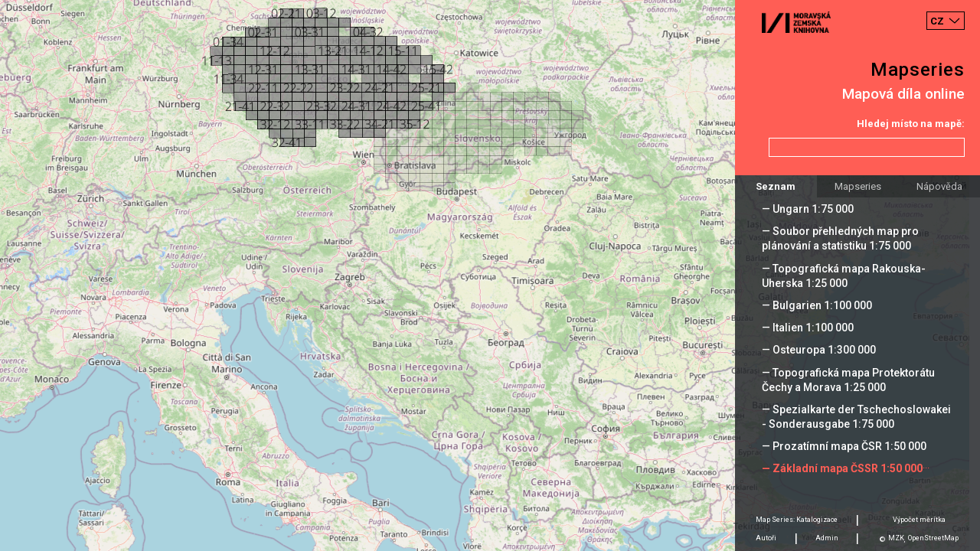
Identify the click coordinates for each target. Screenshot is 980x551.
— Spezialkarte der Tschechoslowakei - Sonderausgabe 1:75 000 (856, 417)
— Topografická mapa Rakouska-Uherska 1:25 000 (844, 276)
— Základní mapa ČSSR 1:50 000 (842, 468)
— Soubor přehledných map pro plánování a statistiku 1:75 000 (840, 238)
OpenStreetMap (933, 538)
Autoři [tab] (766, 538)
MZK (896, 538)
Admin (827, 538)
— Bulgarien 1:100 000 (817, 305)
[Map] (490, 275)
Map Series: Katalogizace (797, 520)
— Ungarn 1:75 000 (808, 209)
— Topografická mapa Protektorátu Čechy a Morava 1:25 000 (848, 380)
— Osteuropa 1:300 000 (819, 350)
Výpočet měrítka (919, 520)
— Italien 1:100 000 (808, 328)
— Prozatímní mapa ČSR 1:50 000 (844, 446)
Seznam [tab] (776, 186)
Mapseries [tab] (858, 186)
